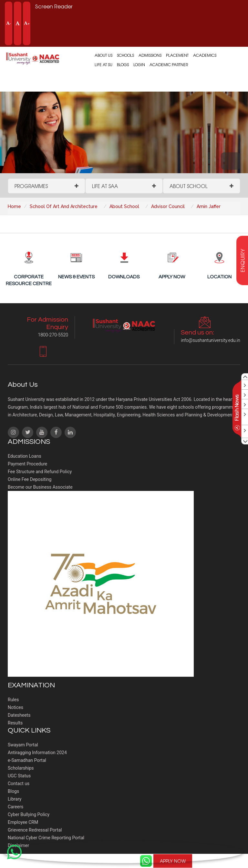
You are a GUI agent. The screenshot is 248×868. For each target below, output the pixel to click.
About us (103, 55)
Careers (15, 807)
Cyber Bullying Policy (29, 814)
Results (15, 723)
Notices (15, 707)
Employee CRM (23, 822)
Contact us (19, 783)
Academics (205, 55)
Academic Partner (169, 65)
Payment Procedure (27, 464)
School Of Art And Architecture (64, 206)
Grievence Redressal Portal (35, 830)
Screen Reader (54, 6)
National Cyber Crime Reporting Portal (46, 838)
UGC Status (19, 776)
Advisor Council (168, 206)
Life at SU (103, 65)
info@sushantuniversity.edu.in (210, 340)
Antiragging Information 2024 (37, 753)
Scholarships (21, 768)
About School (189, 186)
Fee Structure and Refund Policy (40, 472)
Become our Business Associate (40, 487)
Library (15, 799)
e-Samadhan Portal (27, 760)
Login (139, 65)
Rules (13, 700)
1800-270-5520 (224, 861)
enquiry (243, 260)
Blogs (123, 65)
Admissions (150, 55)
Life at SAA (105, 186)
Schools (125, 55)
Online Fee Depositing (30, 479)
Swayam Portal (23, 745)
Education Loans (25, 456)
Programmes (31, 186)
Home (14, 206)
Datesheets (19, 715)
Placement (177, 55)
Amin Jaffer (209, 206)
